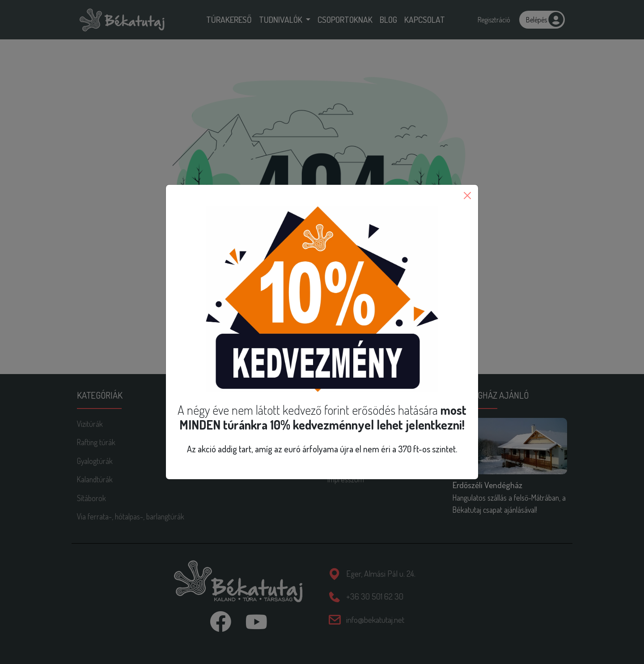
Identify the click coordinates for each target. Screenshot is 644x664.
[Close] (467, 196)
